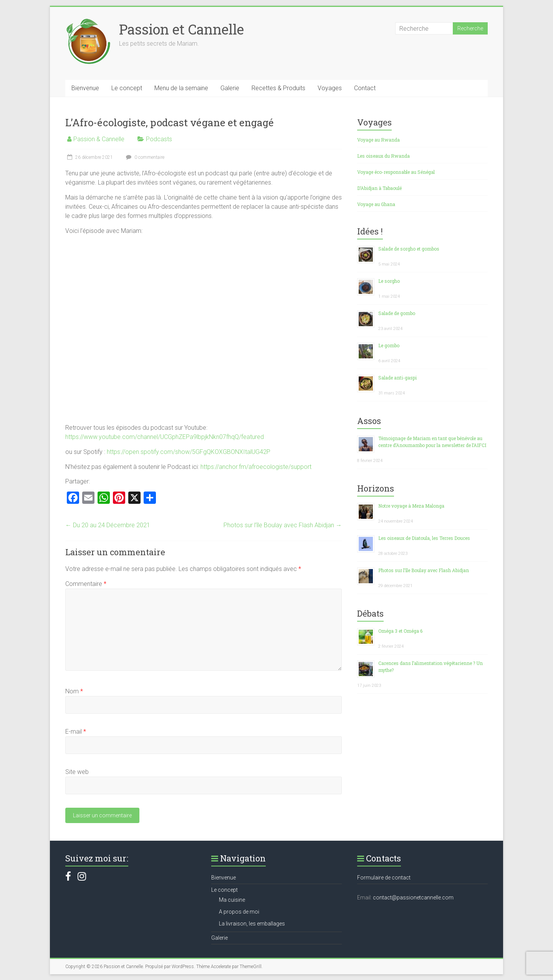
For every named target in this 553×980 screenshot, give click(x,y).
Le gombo (389, 345)
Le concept (127, 88)
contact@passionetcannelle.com (413, 898)
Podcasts (159, 139)
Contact (365, 88)
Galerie (230, 88)
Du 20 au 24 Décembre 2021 (108, 525)
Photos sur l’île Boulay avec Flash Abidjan (283, 525)
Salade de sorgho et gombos (409, 249)
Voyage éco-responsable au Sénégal (396, 172)
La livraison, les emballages (252, 924)
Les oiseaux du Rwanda (383, 156)
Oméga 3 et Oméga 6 (400, 631)
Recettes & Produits (278, 88)
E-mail (76, 732)
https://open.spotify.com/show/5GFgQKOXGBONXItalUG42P (189, 452)
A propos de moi (239, 912)
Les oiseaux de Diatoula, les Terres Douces (424, 538)
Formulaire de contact (384, 878)
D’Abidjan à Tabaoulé (379, 188)
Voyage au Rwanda (378, 140)
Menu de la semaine (181, 88)
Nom (74, 691)
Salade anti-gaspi (397, 378)
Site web (77, 772)
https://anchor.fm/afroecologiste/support (256, 467)
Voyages (330, 88)
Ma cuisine (232, 900)
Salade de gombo (397, 313)
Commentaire (86, 584)
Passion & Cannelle (99, 139)
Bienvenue (85, 88)
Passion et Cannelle (181, 29)
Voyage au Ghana (376, 204)
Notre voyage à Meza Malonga (411, 506)
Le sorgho (389, 281)
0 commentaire (144, 157)
